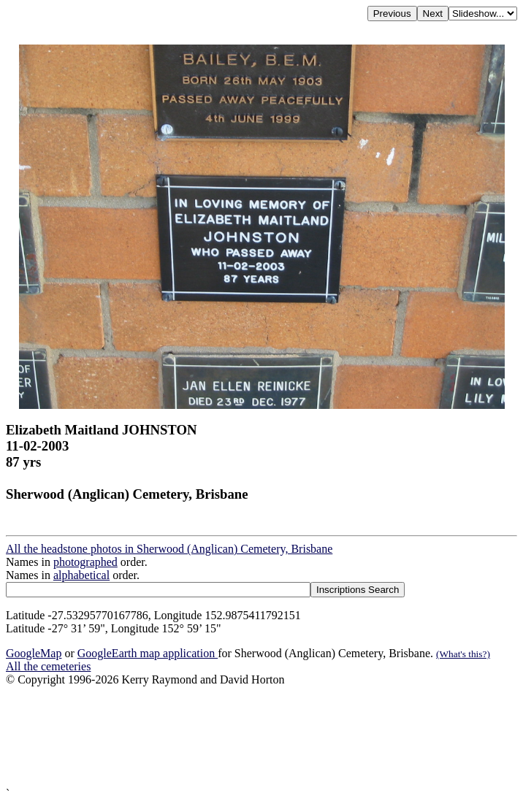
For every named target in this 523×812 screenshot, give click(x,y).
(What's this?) (463, 654)
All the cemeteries (48, 666)
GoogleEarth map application (148, 653)
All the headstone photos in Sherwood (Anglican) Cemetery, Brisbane (169, 549)
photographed (85, 562)
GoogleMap (34, 653)
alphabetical (81, 575)
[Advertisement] (261, 737)
